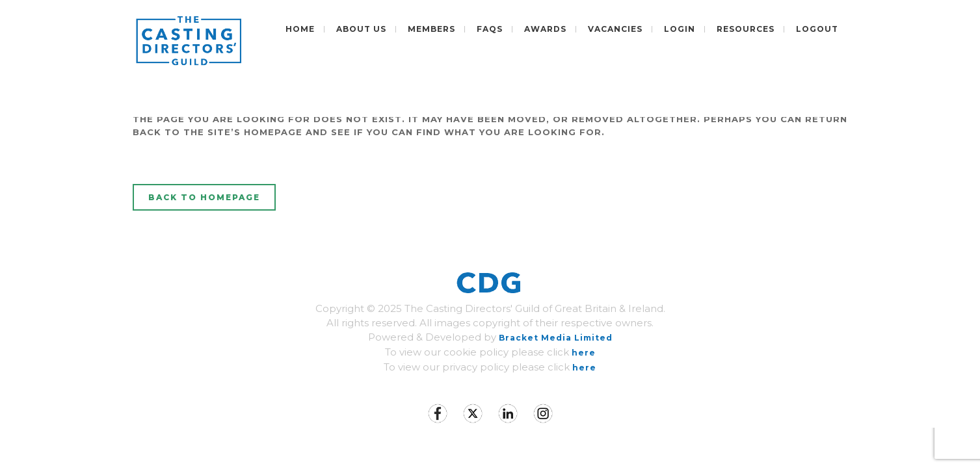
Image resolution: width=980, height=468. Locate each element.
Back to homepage (204, 197)
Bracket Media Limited (556, 338)
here (584, 353)
